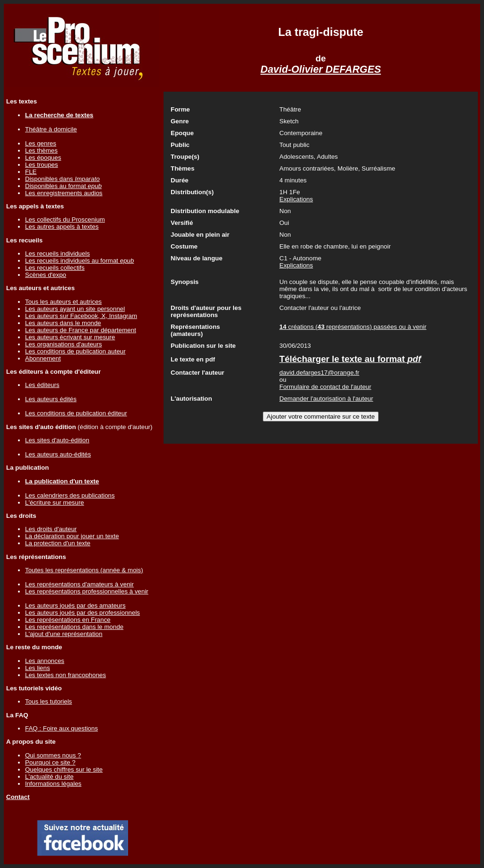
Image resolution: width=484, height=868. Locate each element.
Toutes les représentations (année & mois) (84, 570)
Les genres (41, 143)
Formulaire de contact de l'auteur (325, 387)
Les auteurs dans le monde (63, 323)
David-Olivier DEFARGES (321, 69)
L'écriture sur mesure (55, 503)
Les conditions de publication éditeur (76, 413)
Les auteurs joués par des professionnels (82, 613)
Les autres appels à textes (62, 227)
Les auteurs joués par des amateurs (75, 606)
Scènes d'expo (46, 275)
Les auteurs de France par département (81, 330)
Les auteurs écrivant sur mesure (70, 337)
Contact (18, 797)
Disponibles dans (62, 179)
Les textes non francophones (65, 675)
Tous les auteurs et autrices (63, 302)
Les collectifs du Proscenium (65, 219)
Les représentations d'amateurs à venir (79, 584)
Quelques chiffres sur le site (64, 769)
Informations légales (53, 784)
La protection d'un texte (58, 543)
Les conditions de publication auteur (75, 351)
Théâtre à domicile (51, 129)
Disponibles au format (63, 186)
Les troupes (42, 165)
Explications (296, 199)
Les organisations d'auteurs (64, 344)
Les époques (43, 158)
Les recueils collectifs (55, 268)
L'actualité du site (49, 777)
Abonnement (43, 358)
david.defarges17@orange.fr (319, 373)
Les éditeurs (42, 385)
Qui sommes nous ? (53, 755)
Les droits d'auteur (51, 529)
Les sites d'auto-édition (57, 440)
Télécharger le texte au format (350, 359)
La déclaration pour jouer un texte (72, 536)
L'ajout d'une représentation (64, 634)
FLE (31, 172)
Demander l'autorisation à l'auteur (326, 399)
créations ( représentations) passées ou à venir (353, 327)
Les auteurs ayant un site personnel (75, 309)
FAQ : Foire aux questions (61, 728)
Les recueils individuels (57, 254)
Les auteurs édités (51, 399)
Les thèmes (41, 150)
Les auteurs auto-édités (58, 454)
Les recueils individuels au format (79, 261)
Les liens (38, 668)
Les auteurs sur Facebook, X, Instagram (81, 316)
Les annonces (45, 661)
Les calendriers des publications (70, 495)
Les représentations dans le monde (74, 627)
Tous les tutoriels (48, 701)
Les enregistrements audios (64, 193)
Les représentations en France (68, 620)
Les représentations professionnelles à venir (87, 591)
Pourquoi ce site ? (50, 762)
